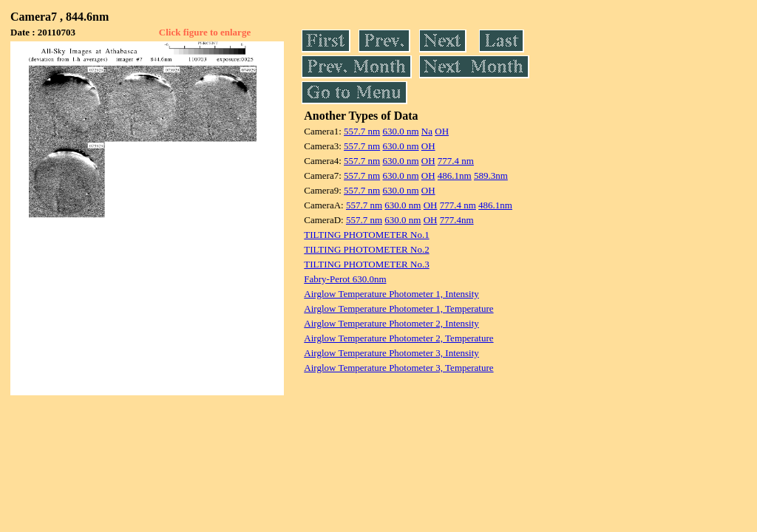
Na (427, 131)
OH (442, 131)
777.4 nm (456, 161)
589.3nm (491, 175)
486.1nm (455, 175)
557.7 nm (362, 131)
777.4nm (457, 220)
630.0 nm (400, 131)
